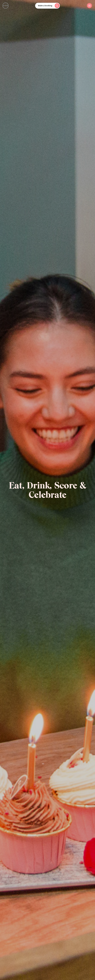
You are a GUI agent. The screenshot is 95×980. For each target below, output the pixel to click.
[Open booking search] (47, 6)
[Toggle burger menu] (89, 6)
